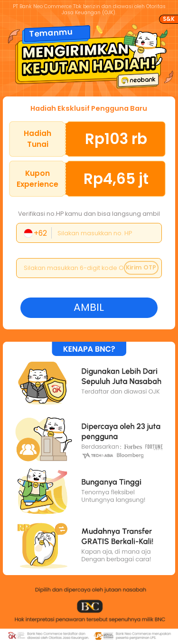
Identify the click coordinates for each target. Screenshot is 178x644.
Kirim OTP (141, 267)
